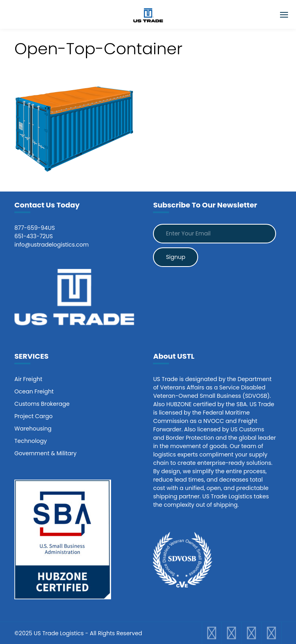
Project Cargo (34, 416)
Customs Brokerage (42, 404)
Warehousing (33, 429)
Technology (31, 441)
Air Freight (28, 379)
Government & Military (46, 453)
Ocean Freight (34, 391)
